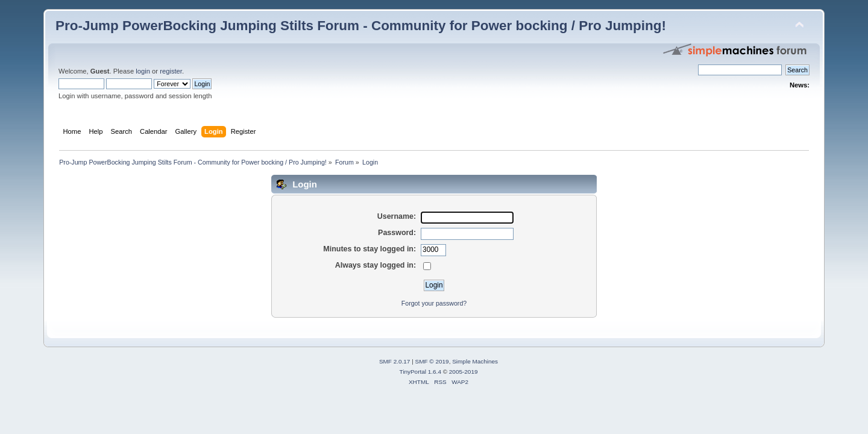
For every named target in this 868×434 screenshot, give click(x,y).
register (171, 71)
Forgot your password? (434, 303)
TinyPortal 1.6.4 (420, 372)
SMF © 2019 (432, 361)
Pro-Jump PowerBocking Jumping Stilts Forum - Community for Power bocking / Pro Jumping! (361, 26)
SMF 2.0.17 (395, 361)
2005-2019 (464, 372)
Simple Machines (475, 361)
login (143, 71)
